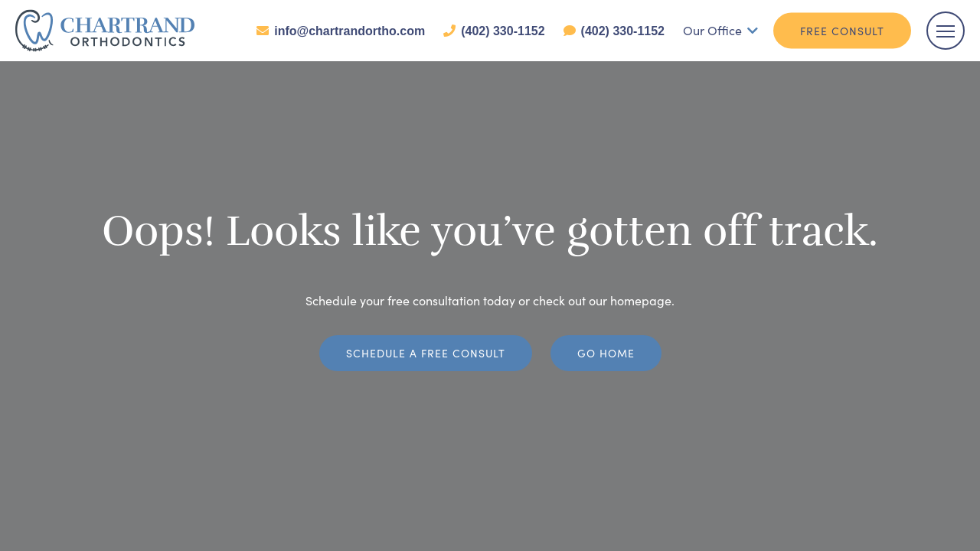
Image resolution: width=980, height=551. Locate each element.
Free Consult (842, 31)
